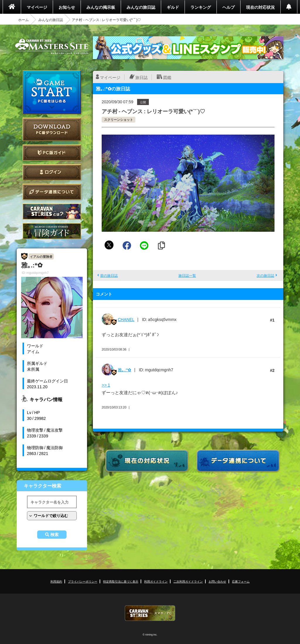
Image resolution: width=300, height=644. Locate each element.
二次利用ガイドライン (188, 581)
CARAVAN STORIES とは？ (52, 211)
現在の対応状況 (260, 7)
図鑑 (167, 77)
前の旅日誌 (109, 275)
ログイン (52, 172)
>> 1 (106, 385)
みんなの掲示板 (101, 7)
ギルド (173, 7)
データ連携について (52, 192)
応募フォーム (241, 581)
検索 (54, 535)
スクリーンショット (119, 120)
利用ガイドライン (156, 581)
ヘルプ (229, 7)
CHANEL (126, 319)
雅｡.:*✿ (125, 370)
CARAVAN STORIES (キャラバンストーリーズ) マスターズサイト (52, 47)
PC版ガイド (52, 153)
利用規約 (56, 581)
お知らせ (67, 7)
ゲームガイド (52, 231)
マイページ (37, 7)
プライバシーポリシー (83, 581)
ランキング (201, 7)
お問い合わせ (217, 581)
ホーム (23, 20)
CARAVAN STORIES (150, 613)
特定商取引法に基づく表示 (121, 581)
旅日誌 (142, 77)
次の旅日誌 (265, 275)
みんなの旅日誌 (141, 7)
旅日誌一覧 (187, 275)
